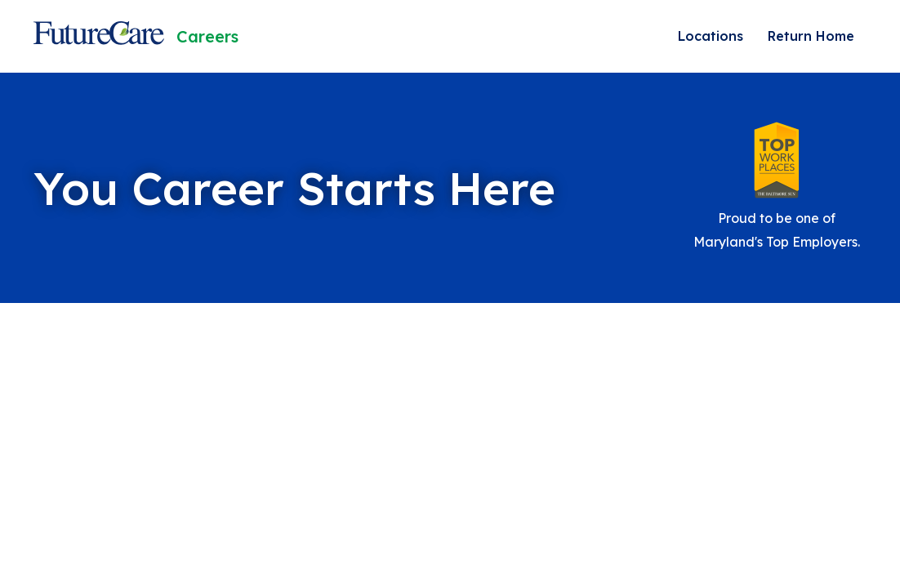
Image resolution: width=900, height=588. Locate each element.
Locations (711, 36)
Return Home (811, 36)
